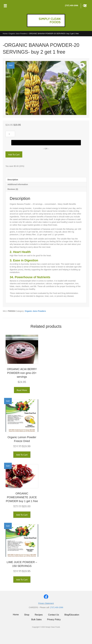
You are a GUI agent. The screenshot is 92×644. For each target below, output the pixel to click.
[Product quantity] (10, 134)
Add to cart (14, 154)
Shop (27, 615)
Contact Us (54, 615)
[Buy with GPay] (46, 143)
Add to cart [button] (22, 455)
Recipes (39, 615)
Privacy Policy (54, 619)
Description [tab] (13, 180)
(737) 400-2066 (71, 5)
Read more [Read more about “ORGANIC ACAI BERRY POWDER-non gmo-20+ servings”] (22, 390)
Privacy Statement (46, 603)
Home (5, 34)
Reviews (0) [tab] (13, 189)
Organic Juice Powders (18, 34)
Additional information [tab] (18, 184)
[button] (82, 65)
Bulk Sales (36, 619)
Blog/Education (72, 615)
